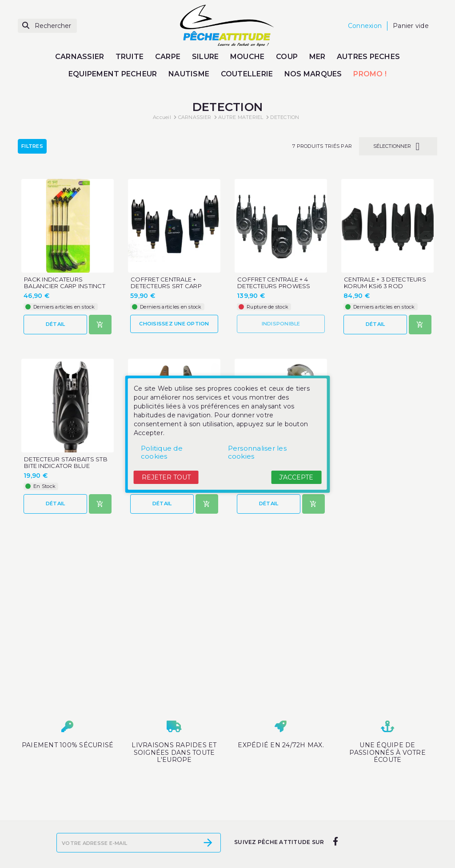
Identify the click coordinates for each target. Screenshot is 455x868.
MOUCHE (247, 57)
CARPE (168, 57)
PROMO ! (370, 74)
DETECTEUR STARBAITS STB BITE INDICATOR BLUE (66, 463)
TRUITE (130, 57)
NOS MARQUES (313, 74)
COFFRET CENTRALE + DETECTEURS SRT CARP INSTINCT (166, 286)
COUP (287, 57)
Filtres (32, 146)
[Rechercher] (47, 26)
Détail (56, 324)
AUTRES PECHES (368, 57)
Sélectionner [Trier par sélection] (398, 146)
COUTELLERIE (247, 74)
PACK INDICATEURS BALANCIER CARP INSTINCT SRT (65, 286)
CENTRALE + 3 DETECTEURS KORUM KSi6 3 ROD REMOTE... (385, 286)
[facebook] (335, 842)
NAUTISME (189, 74)
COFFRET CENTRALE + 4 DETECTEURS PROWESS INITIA (274, 286)
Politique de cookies (162, 452)
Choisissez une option (174, 324)
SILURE (206, 57)
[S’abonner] (208, 843)
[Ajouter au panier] (100, 325)
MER (317, 57)
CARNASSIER (80, 57)
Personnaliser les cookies (257, 452)
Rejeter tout (166, 477)
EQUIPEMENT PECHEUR (113, 74)
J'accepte (296, 477)
